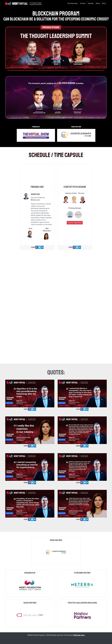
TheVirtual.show (79, 635)
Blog (104, 3)
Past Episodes (73, 3)
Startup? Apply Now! (75, 223)
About (98, 3)
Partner (83, 3)
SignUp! (91, 3)
